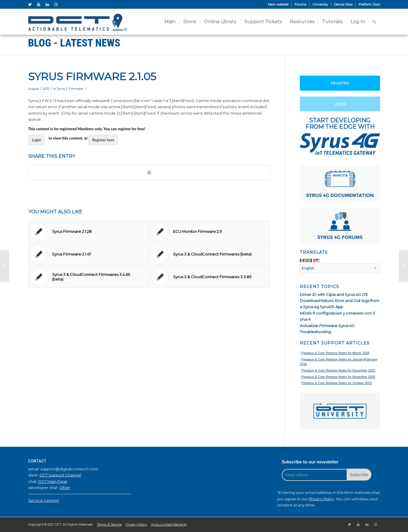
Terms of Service (109, 524)
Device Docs (343, 4)
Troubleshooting (315, 332)
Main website (278, 4)
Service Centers (43, 500)
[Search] (374, 22)
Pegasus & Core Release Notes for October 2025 (337, 383)
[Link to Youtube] (39, 4)
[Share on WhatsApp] (149, 173)
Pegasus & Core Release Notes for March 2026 (335, 353)
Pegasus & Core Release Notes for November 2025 (338, 377)
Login (36, 140)
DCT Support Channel (60, 475)
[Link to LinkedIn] (47, 4)
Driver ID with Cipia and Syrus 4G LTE (334, 294)
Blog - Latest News (74, 43)
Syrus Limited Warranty (169, 524)
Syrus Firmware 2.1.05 (92, 76)
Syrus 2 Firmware (70, 89)
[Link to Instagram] (56, 4)
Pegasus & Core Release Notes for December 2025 (338, 370)
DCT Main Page (53, 481)
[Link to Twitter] (30, 4)
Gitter (65, 488)
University (320, 4)
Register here (103, 140)
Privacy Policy (321, 499)
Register (340, 83)
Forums (300, 4)
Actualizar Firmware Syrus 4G (327, 326)
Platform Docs (369, 4)
